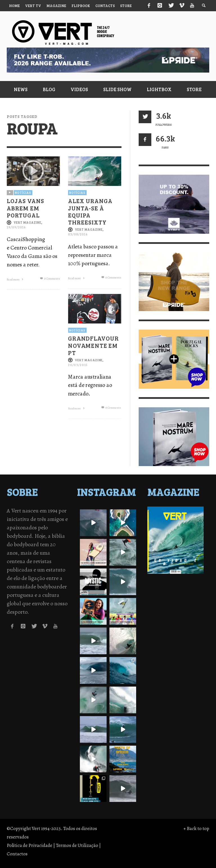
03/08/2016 (78, 234)
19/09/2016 (16, 227)
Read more (16, 280)
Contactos (17, 854)
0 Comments (49, 279)
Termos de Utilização (77, 845)
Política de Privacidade (30, 845)
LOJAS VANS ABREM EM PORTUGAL (25, 208)
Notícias (23, 193)
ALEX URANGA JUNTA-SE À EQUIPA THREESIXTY (90, 212)
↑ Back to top (196, 828)
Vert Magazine (27, 222)
